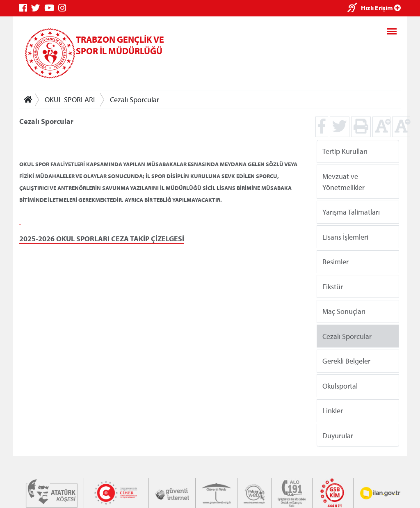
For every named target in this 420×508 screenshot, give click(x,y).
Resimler (336, 262)
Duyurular (338, 435)
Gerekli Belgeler (346, 361)
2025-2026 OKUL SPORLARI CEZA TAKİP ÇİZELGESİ (102, 239)
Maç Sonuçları (344, 311)
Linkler (333, 411)
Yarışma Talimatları (351, 212)
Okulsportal (340, 386)
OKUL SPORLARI (70, 100)
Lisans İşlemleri (345, 237)
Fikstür (333, 286)
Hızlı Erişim (381, 8)
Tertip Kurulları (345, 151)
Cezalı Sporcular (135, 100)
